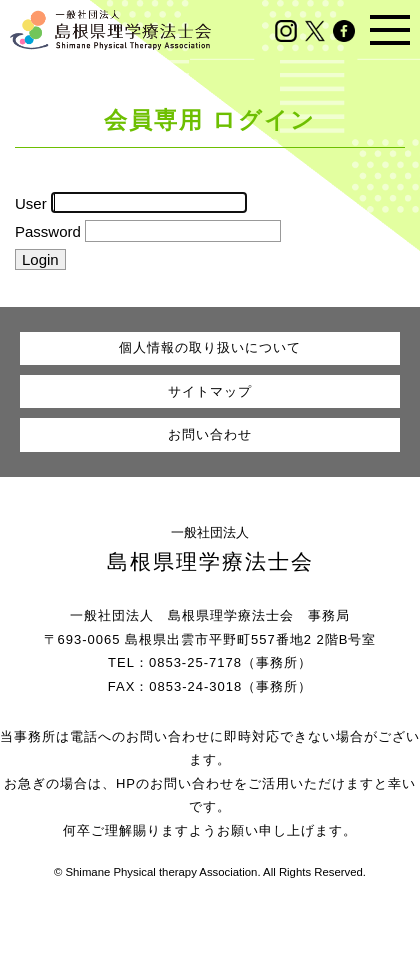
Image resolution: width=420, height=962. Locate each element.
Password (48, 231)
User (31, 202)
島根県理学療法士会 (210, 561)
